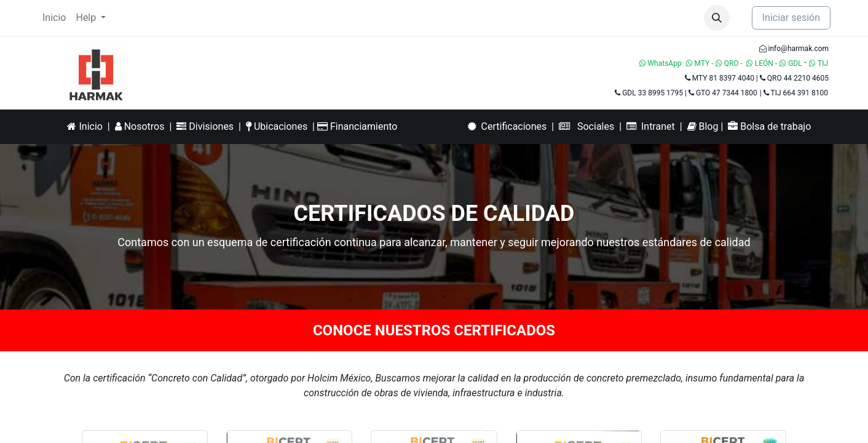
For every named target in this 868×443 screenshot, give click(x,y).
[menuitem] (54, 18)
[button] (717, 18)
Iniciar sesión (791, 18)
